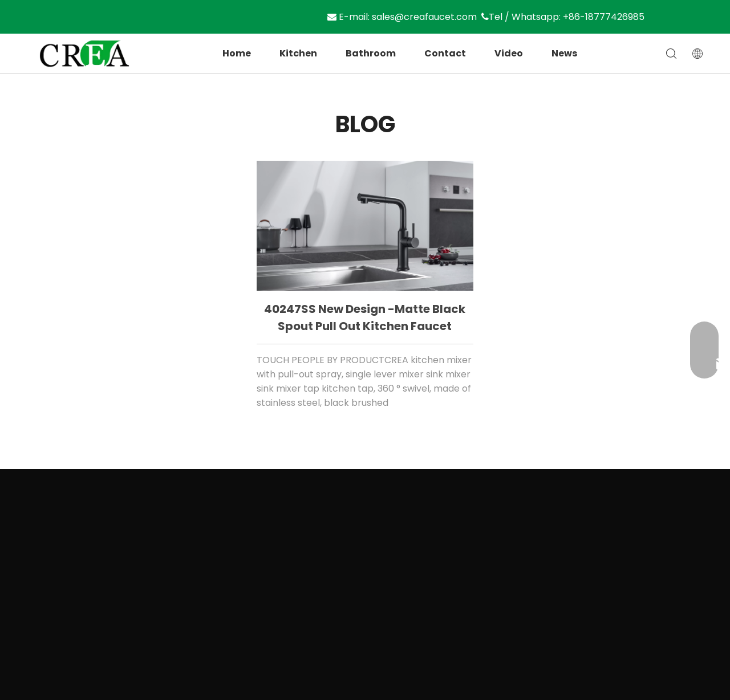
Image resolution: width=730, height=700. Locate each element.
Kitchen (298, 53)
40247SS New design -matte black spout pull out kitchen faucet (365, 318)
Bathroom (371, 53)
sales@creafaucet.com (428, 17)
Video (509, 53)
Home (237, 53)
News (564, 53)
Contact (445, 53)
